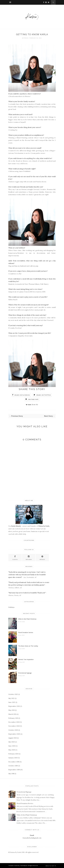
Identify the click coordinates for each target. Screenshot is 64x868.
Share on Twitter (44, 395)
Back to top (51, 866)
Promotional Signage (25, 673)
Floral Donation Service (26, 632)
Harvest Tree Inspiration (26, 659)
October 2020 (13, 730)
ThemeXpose (24, 865)
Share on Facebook (22, 395)
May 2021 (12, 710)
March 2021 (12, 714)
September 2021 (14, 706)
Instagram (29, 558)
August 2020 (13, 738)
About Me (35, 405)
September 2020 (14, 734)
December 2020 (14, 722)
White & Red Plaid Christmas (27, 619)
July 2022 (11, 698)
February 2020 (13, 754)
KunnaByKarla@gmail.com (32, 838)
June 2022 (12, 702)
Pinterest (42, 558)
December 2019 (14, 762)
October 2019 (13, 766)
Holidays (11, 607)
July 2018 (11, 774)
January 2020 (13, 758)
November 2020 (14, 726)
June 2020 (12, 746)
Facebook (15, 558)
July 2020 (12, 742)
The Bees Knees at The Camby (28, 646)
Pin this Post (33, 399)
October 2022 (13, 694)
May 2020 (12, 750)
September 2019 (14, 770)
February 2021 (13, 718)
